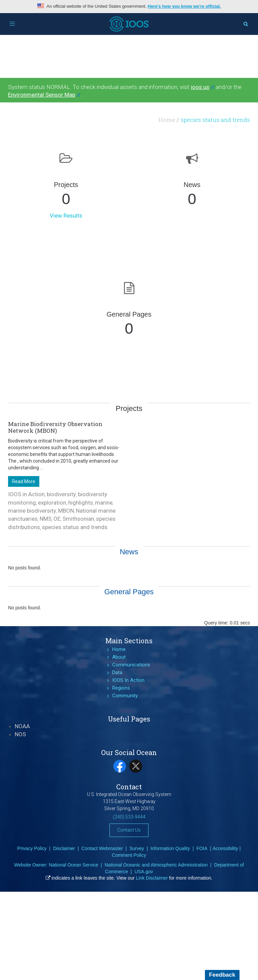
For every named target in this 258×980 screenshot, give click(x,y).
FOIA (202, 848)
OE (57, 519)
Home (167, 120)
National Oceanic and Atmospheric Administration (156, 865)
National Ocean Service (73, 865)
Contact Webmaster (102, 848)
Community (125, 696)
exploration (52, 503)
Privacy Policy (32, 848)
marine (104, 503)
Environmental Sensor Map (44, 95)
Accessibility (225, 848)
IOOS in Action (26, 494)
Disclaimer (64, 848)
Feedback (222, 975)
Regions (121, 688)
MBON (66, 511)
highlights (81, 503)
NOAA (22, 726)
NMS (46, 519)
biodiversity (61, 494)
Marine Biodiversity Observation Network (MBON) (55, 427)
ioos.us (203, 87)
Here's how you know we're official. (184, 6)
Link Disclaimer (152, 878)
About (119, 657)
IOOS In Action (128, 680)
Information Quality (170, 848)
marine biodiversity (32, 511)
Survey (137, 848)
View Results (66, 216)
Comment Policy (129, 855)
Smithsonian (78, 519)
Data (117, 672)
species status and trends (75, 527)
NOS (20, 734)
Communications (131, 665)
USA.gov (144, 872)
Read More (24, 481)
